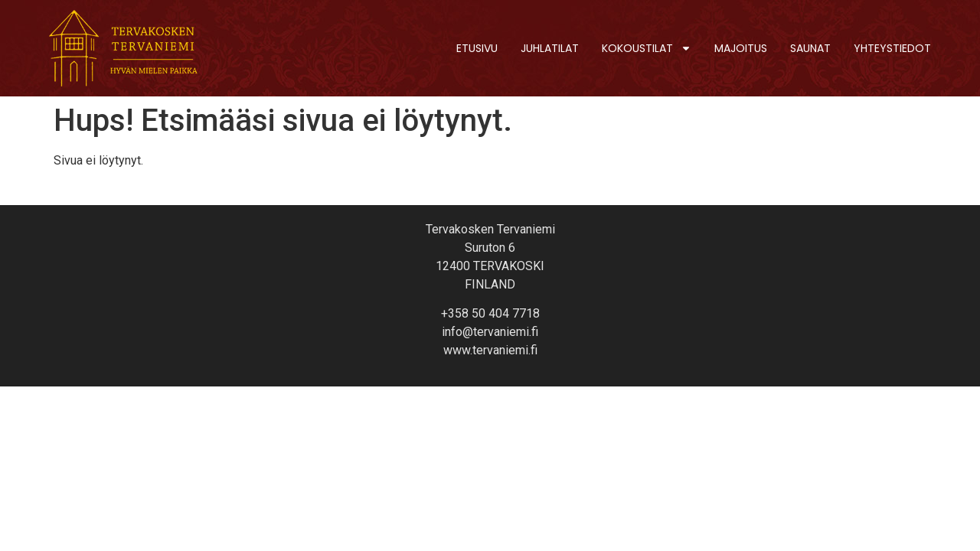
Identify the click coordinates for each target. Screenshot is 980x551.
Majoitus (741, 48)
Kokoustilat (647, 48)
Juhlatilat (550, 48)
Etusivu (477, 48)
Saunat (810, 48)
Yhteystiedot (892, 48)
